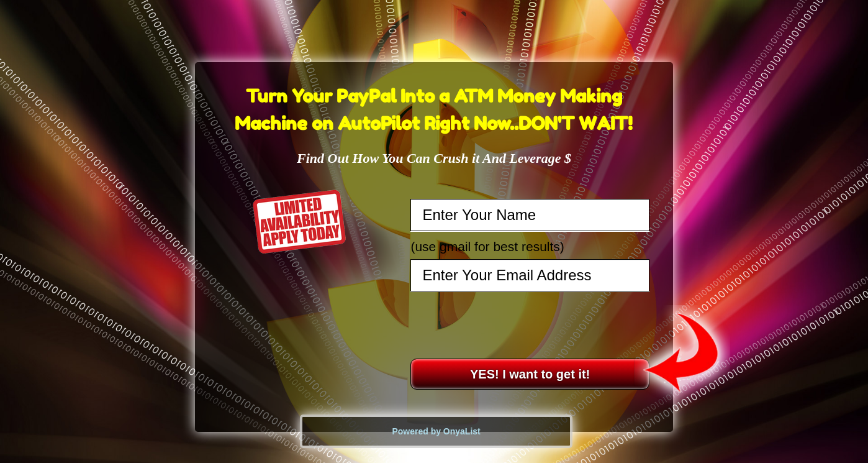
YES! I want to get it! (530, 374)
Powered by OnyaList (436, 431)
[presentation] (531, 325)
